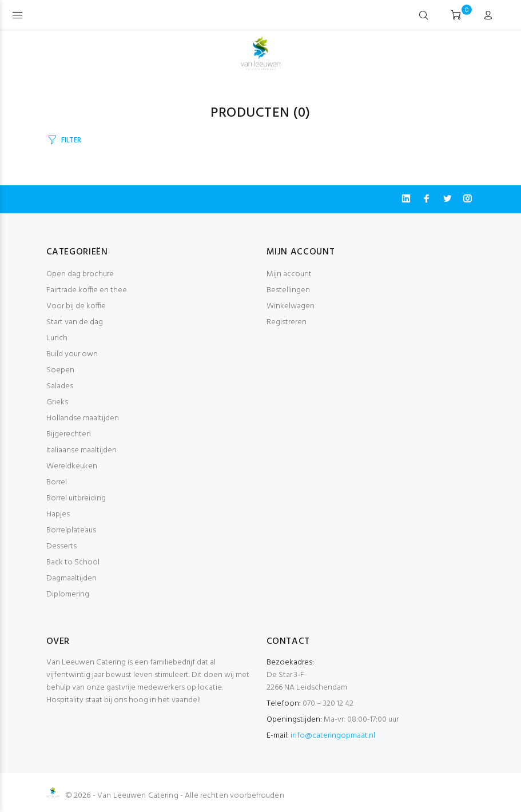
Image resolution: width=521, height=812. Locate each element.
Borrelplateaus (71, 530)
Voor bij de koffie (76, 306)
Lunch (57, 338)
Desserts (61, 546)
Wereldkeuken (72, 466)
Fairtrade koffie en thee (87, 290)
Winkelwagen (291, 306)
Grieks (57, 402)
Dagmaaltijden (71, 578)
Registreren (287, 322)
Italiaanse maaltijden (81, 450)
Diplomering (68, 594)
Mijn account (289, 274)
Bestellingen (288, 290)
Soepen (60, 370)
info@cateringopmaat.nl (333, 736)
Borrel (57, 482)
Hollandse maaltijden (83, 418)
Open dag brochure (80, 274)
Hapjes (58, 514)
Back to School (73, 562)
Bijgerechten (69, 434)
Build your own (72, 354)
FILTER (71, 140)
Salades (60, 386)
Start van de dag (75, 322)
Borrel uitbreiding (76, 498)
